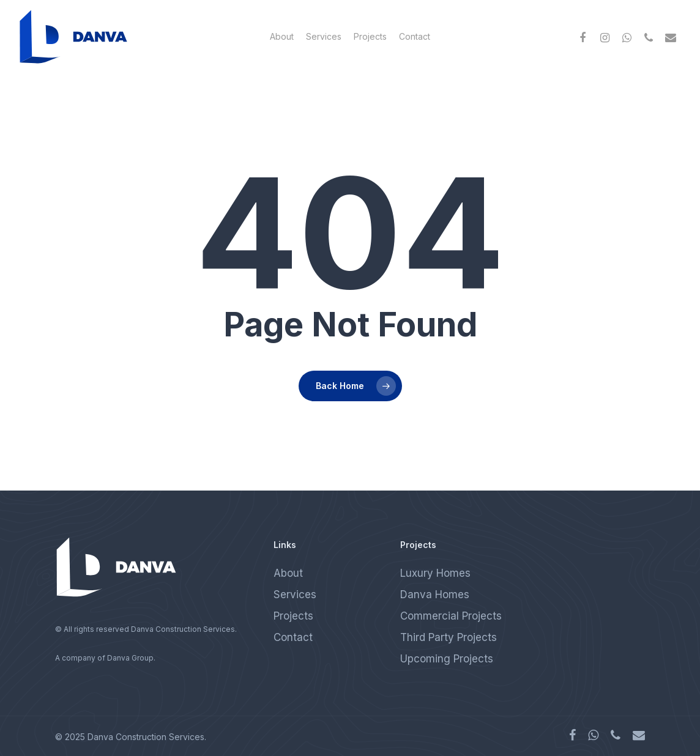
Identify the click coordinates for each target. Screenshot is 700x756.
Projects (370, 36)
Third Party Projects (449, 637)
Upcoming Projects (447, 659)
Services (324, 36)
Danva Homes (435, 595)
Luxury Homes (435, 573)
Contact (415, 36)
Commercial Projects (451, 616)
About (282, 36)
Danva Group (130, 658)
